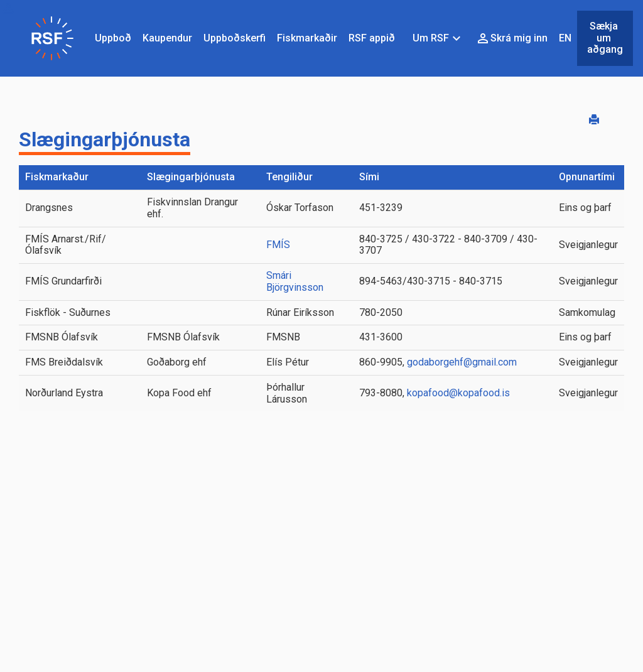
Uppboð (113, 38)
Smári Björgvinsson (295, 281)
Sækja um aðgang (605, 38)
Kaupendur (167, 38)
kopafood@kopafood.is (457, 393)
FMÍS (278, 245)
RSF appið (372, 38)
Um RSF (438, 38)
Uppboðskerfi (235, 38)
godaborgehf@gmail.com (461, 362)
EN (565, 38)
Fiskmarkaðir (307, 38)
